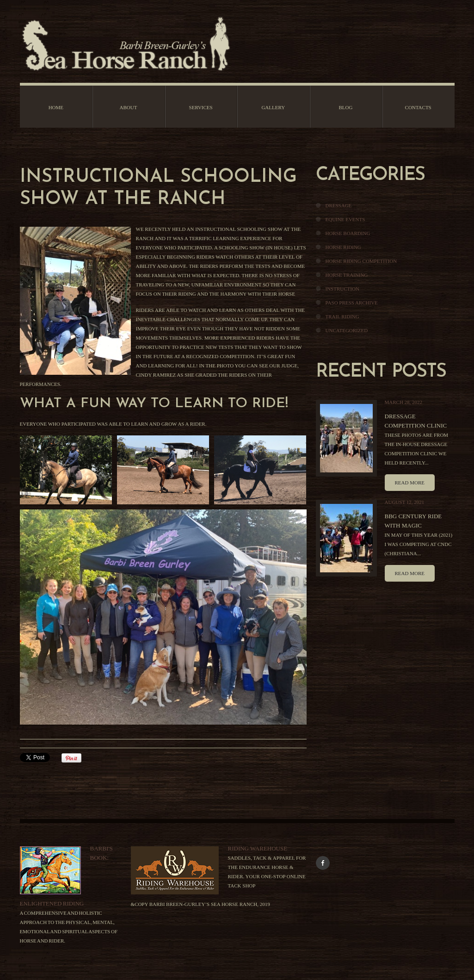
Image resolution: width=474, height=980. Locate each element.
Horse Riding (343, 247)
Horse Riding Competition (361, 261)
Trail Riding (342, 316)
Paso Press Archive (352, 303)
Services (201, 107)
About (129, 107)
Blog (345, 107)
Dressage (339, 205)
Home (56, 107)
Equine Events (345, 219)
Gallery (273, 107)
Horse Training (347, 275)
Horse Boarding (348, 233)
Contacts (418, 107)
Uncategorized (347, 330)
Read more (410, 483)
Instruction (342, 289)
